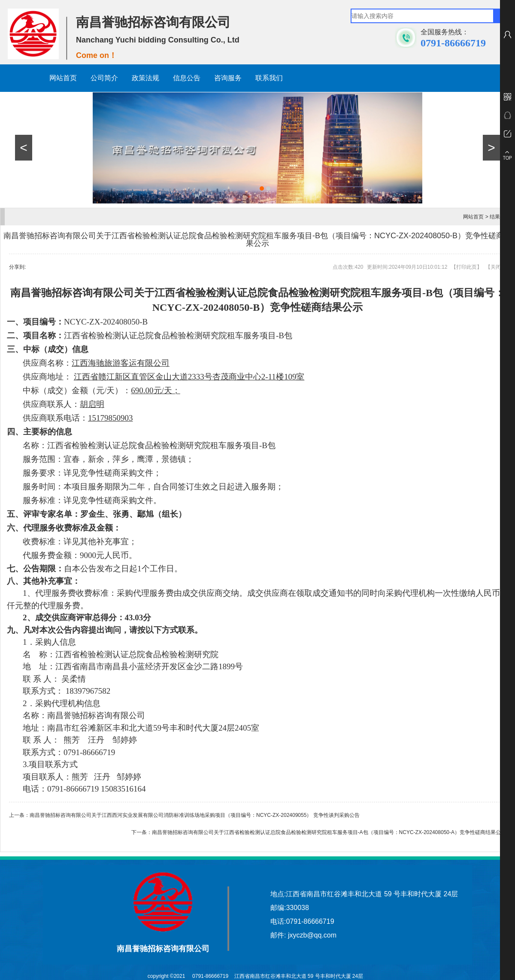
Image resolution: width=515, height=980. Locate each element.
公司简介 (104, 78)
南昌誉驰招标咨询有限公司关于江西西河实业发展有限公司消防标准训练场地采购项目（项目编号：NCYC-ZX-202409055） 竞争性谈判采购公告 (195, 815)
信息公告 (187, 78)
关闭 (496, 267)
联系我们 (269, 78)
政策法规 (145, 78)
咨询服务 (228, 78)
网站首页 (63, 78)
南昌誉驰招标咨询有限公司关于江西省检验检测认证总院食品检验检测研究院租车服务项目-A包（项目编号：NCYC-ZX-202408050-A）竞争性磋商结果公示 (329, 832)
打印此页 (467, 267)
